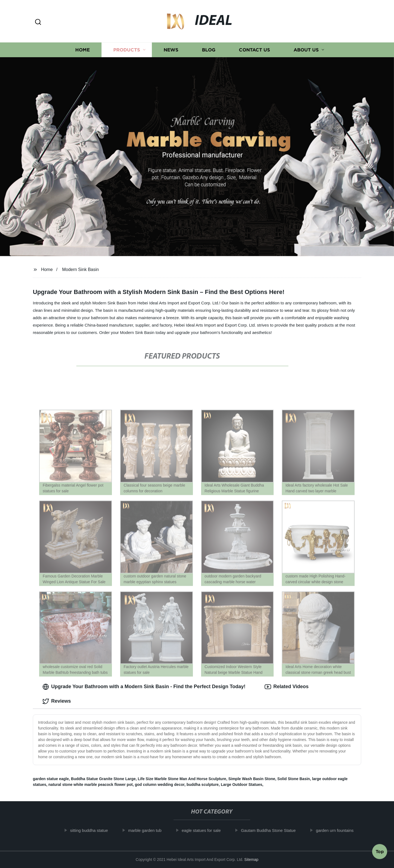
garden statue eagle (51, 779)
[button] (38, 22)
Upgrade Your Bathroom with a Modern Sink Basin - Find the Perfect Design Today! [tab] (144, 687)
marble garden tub (148, 830)
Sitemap (251, 860)
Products (127, 50)
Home (82, 50)
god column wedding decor (160, 785)
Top (380, 853)
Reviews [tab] (57, 701)
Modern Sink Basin (80, 269)
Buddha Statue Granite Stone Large (103, 779)
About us (306, 50)
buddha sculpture (203, 785)
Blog (209, 50)
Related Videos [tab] (287, 687)
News (171, 50)
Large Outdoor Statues (242, 785)
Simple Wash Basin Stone (252, 779)
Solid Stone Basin (294, 779)
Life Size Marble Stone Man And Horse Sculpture (182, 779)
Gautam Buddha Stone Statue (272, 830)
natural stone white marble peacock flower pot (91, 785)
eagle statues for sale (205, 830)
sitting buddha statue (92, 830)
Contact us (254, 50)
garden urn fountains (338, 830)
